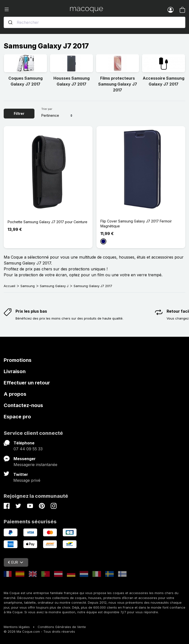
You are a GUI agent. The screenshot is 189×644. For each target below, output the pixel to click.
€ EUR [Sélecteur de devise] (16, 562)
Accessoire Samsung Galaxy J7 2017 (164, 81)
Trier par (47, 109)
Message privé (27, 480)
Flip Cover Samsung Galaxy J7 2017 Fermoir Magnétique (136, 224)
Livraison (15, 371)
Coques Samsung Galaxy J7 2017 (25, 81)
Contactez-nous (23, 405)
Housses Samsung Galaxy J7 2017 (71, 81)
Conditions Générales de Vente (62, 627)
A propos (15, 394)
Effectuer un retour (27, 383)
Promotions (18, 360)
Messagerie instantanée (35, 465)
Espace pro (17, 417)
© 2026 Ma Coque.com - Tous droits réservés (39, 631)
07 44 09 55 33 (28, 449)
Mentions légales (17, 627)
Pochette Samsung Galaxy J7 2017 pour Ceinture (47, 222)
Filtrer (19, 113)
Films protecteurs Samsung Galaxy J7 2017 (118, 84)
